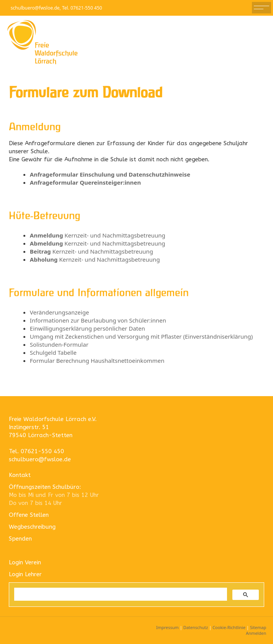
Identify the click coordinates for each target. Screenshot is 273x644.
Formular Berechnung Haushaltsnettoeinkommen (97, 361)
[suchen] (120, 594)
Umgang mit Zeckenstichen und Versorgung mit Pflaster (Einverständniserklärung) (141, 336)
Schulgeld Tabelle (53, 352)
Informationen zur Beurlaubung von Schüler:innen (98, 320)
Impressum (167, 627)
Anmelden (256, 633)
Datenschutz (196, 627)
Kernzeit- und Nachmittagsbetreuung (98, 235)
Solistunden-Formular (59, 344)
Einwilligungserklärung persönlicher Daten (87, 328)
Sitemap (258, 627)
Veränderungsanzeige (59, 312)
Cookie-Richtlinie (229, 627)
